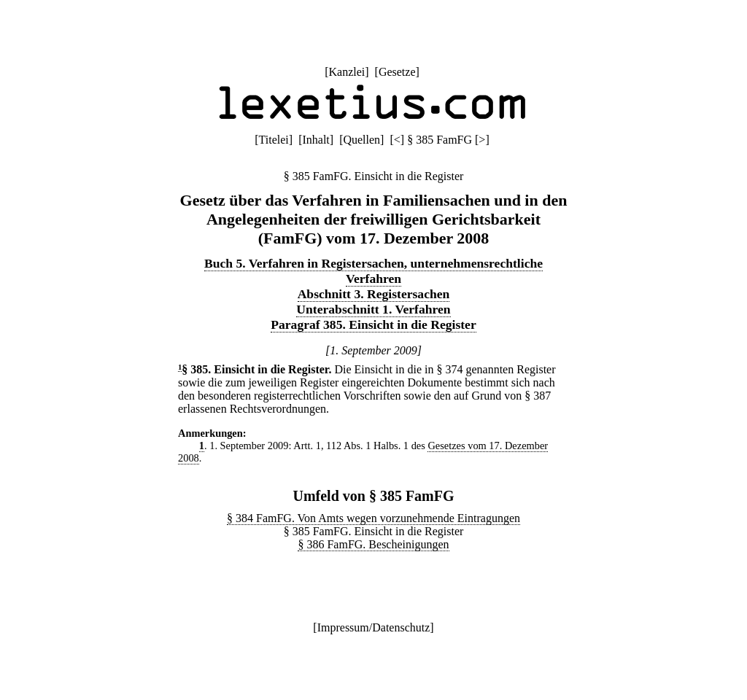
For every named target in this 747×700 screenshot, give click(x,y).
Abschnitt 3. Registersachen (374, 294)
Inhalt (316, 140)
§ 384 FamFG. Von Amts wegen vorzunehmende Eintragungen (373, 518)
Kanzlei (347, 72)
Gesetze (397, 72)
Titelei (274, 140)
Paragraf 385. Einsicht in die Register (373, 324)
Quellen (361, 140)
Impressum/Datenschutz (374, 627)
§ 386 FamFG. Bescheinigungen (373, 544)
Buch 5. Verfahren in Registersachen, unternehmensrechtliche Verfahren (373, 271)
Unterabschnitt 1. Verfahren (373, 309)
